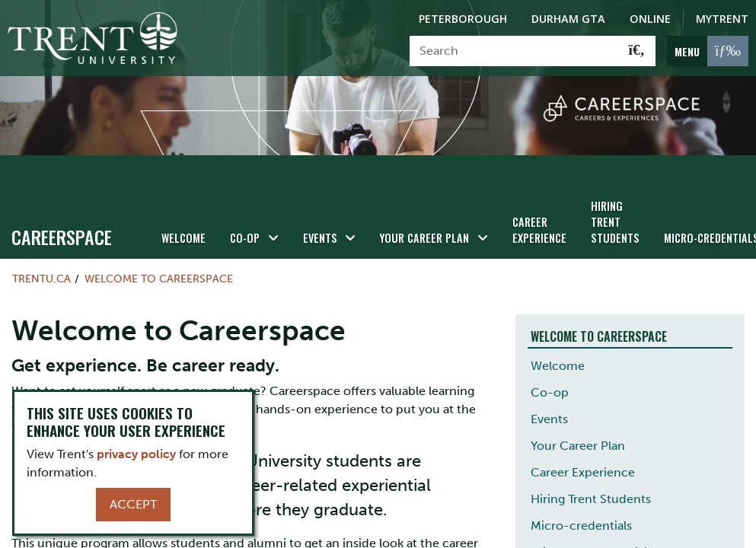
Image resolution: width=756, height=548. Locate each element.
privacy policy (136, 454)
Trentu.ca (41, 279)
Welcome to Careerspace (159, 279)
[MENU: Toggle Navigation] (708, 51)
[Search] (514, 51)
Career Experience (539, 230)
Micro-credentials (581, 526)
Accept (133, 504)
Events (320, 238)
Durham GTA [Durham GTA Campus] (568, 19)
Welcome (183, 238)
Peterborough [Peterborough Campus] (463, 19)
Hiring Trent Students (615, 222)
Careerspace (62, 237)
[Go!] (637, 51)
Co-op (245, 238)
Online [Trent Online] (650, 19)
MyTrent (722, 19)
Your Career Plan (424, 238)
